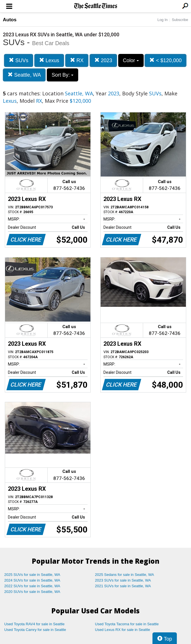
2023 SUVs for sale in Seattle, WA (123, 580)
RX (77, 60)
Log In (162, 20)
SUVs (19, 60)
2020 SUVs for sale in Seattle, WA (32, 592)
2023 (103, 60)
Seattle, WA (24, 75)
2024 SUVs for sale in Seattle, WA (32, 580)
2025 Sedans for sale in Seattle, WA (124, 575)
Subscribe (180, 20)
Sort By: (62, 75)
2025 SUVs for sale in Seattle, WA (32, 575)
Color (131, 60)
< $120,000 (165, 60)
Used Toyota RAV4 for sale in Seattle (34, 624)
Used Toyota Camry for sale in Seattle (35, 630)
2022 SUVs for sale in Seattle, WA (32, 586)
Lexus (49, 60)
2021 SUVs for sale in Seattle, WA (123, 586)
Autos (10, 20)
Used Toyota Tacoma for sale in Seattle (127, 624)
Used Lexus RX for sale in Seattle (122, 630)
